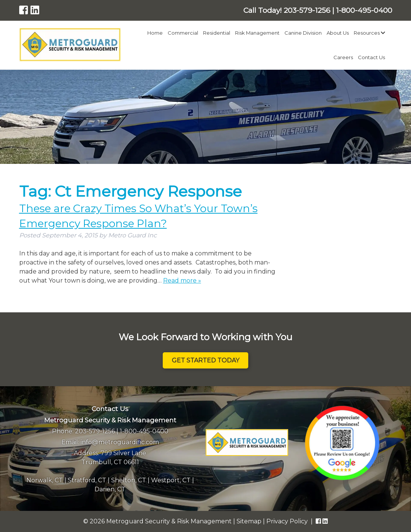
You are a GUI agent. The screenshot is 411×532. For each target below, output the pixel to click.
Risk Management (257, 33)
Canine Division (303, 33)
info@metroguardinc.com (120, 442)
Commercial (183, 33)
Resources (369, 33)
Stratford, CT (87, 480)
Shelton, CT (129, 480)
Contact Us (371, 57)
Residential (217, 33)
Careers (343, 57)
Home (155, 33)
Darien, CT (110, 489)
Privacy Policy (287, 521)
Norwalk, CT (45, 480)
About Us (338, 33)
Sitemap (249, 521)
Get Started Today (205, 360)
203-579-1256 (95, 431)
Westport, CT (171, 480)
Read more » (182, 281)
